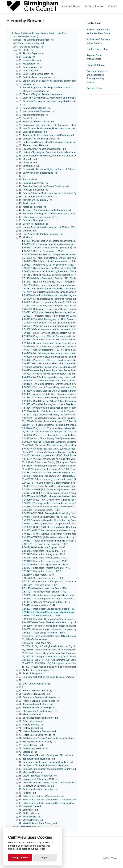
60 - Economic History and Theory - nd (37, 691)
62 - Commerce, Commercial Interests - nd (39, 697)
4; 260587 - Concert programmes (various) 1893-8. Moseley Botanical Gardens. (61, 302)
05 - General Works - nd (30, 67)
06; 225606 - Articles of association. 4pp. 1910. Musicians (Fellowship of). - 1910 (62, 421)
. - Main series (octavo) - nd (29, 36)
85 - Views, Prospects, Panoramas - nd (38, 776)
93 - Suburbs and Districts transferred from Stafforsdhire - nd (49, 803)
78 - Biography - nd (28, 752)
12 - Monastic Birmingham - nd (34, 91)
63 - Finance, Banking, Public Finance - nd (39, 701)
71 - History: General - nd (31, 728)
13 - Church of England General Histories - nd (41, 94)
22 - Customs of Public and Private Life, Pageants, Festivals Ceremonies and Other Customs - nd (66, 125)
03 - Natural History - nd (30, 60)
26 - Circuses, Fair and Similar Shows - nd (39, 139)
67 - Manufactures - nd (30, 714)
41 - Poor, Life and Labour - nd (33, 190)
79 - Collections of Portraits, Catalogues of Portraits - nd (46, 755)
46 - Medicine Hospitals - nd (32, 207)
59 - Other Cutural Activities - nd (34, 684)
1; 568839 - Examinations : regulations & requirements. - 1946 (52, 244)
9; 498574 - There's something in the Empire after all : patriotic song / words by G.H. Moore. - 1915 (70, 541)
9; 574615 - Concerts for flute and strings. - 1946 (46, 602)
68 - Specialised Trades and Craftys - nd (38, 718)
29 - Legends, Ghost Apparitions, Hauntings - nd (42, 149)
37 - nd (22, 176)
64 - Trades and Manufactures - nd (36, 704)
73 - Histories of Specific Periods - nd (37, 735)
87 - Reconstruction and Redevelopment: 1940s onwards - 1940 (50, 783)
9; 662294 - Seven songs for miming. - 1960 (43, 633)
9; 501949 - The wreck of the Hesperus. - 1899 (45, 544)
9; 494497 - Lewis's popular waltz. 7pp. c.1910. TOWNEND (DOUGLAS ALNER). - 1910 (64, 517)
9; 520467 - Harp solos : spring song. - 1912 (43, 554)
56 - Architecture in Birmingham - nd (36, 670)
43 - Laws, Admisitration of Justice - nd (38, 197)
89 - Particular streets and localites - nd (38, 789)
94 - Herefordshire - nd (30, 806)
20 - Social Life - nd (28, 118)
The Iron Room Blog (97, 49)
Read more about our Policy (30, 849)
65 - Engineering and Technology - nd (37, 708)
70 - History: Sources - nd (31, 725)
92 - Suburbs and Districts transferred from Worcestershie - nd (49, 800)
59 (20, 680)
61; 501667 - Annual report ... (36, 639)
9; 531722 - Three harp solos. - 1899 (40, 585)
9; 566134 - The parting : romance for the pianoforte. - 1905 (51, 599)
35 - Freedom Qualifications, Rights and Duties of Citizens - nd (49, 169)
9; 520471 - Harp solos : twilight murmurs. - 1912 (46, 568)
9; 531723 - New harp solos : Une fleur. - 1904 (44, 588)
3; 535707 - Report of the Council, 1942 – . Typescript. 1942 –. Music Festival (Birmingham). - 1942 (71, 282)
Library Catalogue (96, 65)
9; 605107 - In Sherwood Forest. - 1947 (41, 616)
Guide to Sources (94, 6)
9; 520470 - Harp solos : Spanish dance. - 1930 (45, 565)
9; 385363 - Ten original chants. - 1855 (41, 510)
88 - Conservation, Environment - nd (36, 786)
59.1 (21, 687)
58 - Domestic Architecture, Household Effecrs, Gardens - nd (48, 677)
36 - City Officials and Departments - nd (38, 173)
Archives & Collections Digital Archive (98, 41)
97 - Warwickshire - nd (29, 817)
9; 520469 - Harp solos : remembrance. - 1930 (44, 561)
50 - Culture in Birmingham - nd (34, 220)
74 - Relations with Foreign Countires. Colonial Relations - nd (48, 738)
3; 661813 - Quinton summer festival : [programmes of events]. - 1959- (56, 285)
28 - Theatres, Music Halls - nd (34, 145)
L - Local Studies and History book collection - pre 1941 (39, 33)
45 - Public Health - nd (29, 203)
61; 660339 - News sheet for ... (37, 643)
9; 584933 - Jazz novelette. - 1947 (38, 605)
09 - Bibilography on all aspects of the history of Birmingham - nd (51, 81)
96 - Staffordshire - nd (29, 813)
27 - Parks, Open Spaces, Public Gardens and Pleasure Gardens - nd (52, 142)
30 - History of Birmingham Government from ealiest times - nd (50, 152)
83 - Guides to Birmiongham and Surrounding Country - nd (47, 769)
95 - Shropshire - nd (28, 810)
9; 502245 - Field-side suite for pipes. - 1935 (43, 547)
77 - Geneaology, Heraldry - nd (33, 749)
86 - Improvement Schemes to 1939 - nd (38, 779)
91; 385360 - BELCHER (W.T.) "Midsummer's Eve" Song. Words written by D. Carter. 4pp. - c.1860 (69, 660)
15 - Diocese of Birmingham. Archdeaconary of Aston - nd (47, 101)
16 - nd (22, 105)
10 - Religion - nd (27, 84)
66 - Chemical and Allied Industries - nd (38, 711)
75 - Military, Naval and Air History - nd (37, 742)
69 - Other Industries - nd (31, 721)
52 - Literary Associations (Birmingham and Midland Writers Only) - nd (53, 227)
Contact (113, 6)
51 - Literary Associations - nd (33, 224)
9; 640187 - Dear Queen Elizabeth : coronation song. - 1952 (51, 622)
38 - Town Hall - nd (28, 179)
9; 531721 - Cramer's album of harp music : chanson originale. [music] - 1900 (60, 581)
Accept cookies (20, 858)
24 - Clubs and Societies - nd (33, 132)
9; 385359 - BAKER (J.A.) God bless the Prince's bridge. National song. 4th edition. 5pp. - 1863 (68, 500)
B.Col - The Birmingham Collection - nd (34, 40)
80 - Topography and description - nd (37, 759)
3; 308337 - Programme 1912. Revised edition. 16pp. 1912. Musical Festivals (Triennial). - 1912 (69, 265)
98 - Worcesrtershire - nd (31, 820)
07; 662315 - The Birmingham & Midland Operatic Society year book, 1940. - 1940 (62, 483)
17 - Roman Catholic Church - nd (35, 108)
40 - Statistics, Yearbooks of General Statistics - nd (44, 186)
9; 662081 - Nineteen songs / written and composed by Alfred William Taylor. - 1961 (63, 629)
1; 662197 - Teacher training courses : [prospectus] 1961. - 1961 (53, 248)
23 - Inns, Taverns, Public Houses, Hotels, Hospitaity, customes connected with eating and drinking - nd (69, 128)
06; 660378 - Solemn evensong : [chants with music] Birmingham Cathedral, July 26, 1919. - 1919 (70, 479)
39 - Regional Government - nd (34, 183)
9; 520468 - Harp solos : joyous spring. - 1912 (44, 558)
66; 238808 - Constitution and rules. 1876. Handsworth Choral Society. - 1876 (60, 650)
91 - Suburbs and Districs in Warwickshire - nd (41, 796)
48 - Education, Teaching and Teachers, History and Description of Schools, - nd (58, 214)
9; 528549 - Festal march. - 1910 (38, 575)
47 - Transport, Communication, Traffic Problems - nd (45, 210)
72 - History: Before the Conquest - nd (37, 731)
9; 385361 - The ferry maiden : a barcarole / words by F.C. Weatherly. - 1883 (59, 503)
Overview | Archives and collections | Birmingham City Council (97, 77)
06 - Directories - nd (28, 71)
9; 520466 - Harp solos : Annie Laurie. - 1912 (44, 551)
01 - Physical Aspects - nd (31, 53)
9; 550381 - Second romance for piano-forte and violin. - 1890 (52, 595)
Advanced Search (71, 6)
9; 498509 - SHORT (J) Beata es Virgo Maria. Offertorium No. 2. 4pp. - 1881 (59, 527)
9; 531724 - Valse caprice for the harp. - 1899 (44, 592)
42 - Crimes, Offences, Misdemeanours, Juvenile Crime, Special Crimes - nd (56, 193)
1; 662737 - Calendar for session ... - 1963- (43, 251)
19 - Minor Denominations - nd (34, 115)
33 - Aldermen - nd (28, 163)
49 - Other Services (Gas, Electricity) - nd (38, 217)
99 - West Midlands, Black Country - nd (38, 823)
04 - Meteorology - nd (29, 64)
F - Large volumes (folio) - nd (30, 43)
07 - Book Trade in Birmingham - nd (36, 74)
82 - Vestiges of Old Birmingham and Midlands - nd (44, 765)
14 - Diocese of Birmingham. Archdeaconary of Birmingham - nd (50, 98)
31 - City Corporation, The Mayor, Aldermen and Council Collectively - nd (54, 156)
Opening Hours (94, 88)
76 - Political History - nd (31, 745)
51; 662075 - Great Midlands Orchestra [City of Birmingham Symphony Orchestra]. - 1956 (66, 636)
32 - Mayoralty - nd (28, 159)
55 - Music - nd (26, 237)
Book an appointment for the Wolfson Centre (98, 31)
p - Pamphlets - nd (24, 50)
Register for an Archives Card (94, 57)
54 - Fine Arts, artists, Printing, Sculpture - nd (41, 234)
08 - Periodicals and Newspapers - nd (37, 77)
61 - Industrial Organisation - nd (34, 694)
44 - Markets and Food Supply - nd (35, 200)
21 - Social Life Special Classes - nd (36, 122)
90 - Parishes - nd (27, 793)
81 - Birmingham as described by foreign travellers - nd (46, 762)
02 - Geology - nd (27, 57)
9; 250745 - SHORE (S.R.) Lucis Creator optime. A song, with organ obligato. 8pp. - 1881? (66, 493)
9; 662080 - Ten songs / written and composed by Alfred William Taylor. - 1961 (60, 626)
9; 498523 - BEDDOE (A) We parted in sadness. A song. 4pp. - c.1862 (56, 530)
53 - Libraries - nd (27, 231)
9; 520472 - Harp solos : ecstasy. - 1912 (41, 571)
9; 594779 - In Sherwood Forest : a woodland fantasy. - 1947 (51, 612)
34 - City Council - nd (29, 166)
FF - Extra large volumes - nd (29, 47)
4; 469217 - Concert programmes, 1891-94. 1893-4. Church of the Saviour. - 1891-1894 (65, 350)
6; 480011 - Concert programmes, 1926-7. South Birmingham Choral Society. (60, 455)
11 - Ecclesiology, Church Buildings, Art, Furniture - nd (45, 88)
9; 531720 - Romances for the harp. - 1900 (43, 578)
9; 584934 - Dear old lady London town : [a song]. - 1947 (49, 609)
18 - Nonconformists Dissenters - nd (37, 111)
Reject (45, 858)
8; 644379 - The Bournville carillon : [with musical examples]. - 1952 (55, 486)
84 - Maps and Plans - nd (31, 772)
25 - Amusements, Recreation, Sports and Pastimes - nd (46, 135)
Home (53, 6)
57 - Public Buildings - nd (31, 673)
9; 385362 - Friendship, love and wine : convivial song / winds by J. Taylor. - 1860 (61, 507)
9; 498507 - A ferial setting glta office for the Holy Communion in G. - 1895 (58, 520)
